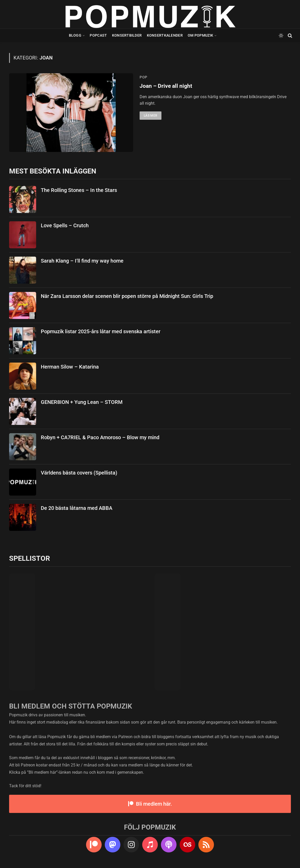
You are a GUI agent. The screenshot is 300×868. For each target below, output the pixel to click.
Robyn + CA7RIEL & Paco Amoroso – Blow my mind (100, 437)
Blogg (75, 35)
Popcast (98, 35)
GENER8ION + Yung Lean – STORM (82, 402)
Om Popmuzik (200, 35)
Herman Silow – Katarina (70, 367)
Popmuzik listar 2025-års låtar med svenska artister (101, 331)
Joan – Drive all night (166, 86)
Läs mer (151, 116)
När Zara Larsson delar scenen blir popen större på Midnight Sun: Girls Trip (127, 296)
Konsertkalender (165, 35)
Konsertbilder (127, 35)
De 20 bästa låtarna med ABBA (77, 508)
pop (144, 77)
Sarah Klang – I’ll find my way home (82, 261)
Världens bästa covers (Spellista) (79, 473)
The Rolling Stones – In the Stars (79, 190)
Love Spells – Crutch (65, 225)
